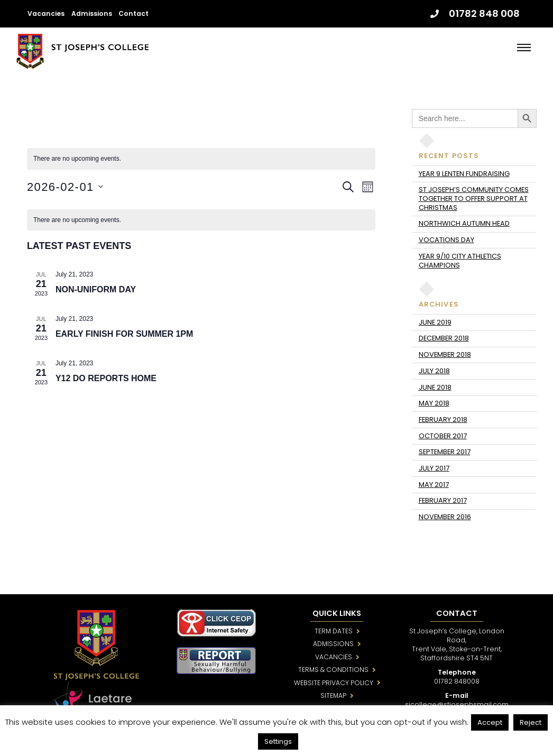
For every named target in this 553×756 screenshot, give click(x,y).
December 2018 (444, 338)
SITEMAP (333, 695)
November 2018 (445, 354)
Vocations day (446, 240)
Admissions (92, 13)
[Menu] (524, 48)
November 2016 (445, 517)
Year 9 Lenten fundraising (464, 174)
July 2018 (434, 371)
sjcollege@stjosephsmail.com (457, 704)
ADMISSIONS (333, 644)
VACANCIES (334, 657)
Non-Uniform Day (96, 289)
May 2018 (434, 403)
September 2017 (445, 452)
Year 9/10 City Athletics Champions (460, 261)
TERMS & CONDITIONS (333, 670)
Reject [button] (531, 722)
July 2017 (434, 468)
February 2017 (443, 500)
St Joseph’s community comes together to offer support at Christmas (474, 199)
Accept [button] (490, 722)
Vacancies (46, 13)
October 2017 (443, 436)
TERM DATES (334, 631)
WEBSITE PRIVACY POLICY (334, 683)
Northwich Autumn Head (464, 223)
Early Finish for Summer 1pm (124, 334)
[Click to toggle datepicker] (65, 187)
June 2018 (435, 387)
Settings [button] (278, 741)
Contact (133, 13)
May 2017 (434, 485)
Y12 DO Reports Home (106, 378)
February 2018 (443, 420)
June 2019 (435, 322)
